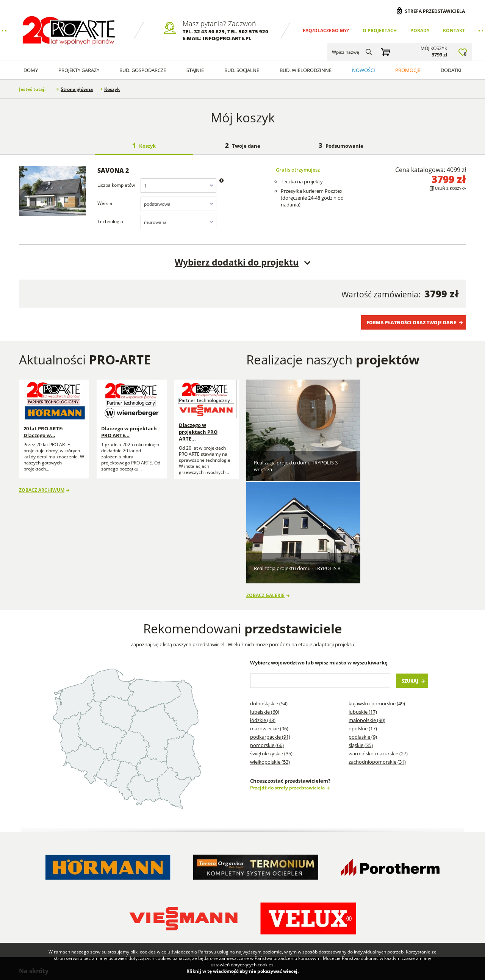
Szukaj (410, 571)
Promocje (408, 70)
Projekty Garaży (79, 70)
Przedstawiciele (110, 897)
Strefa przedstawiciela (435, 11)
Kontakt (454, 30)
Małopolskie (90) (367, 610)
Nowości (364, 70)
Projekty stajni (296, 893)
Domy (31, 70)
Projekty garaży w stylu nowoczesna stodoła (300, 928)
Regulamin (37, 897)
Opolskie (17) (363, 619)
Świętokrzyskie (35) (271, 644)
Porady (420, 30)
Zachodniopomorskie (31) (377, 652)
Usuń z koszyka (451, 188)
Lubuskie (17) (363, 602)
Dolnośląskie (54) (269, 594)
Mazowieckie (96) (269, 619)
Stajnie (195, 70)
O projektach (380, 30)
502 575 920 (253, 31)
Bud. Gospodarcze (143, 70)
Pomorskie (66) (267, 635)
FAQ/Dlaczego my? (326, 30)
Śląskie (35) (361, 635)
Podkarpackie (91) (270, 627)
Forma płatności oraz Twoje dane (411, 322)
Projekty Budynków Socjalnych (302, 907)
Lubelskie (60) (265, 602)
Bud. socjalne (242, 70)
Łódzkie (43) (263, 610)
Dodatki (451, 70)
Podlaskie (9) (363, 627)
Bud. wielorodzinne (306, 70)
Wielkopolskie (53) (270, 652)
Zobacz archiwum (42, 485)
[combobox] (178, 186)
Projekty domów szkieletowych (298, 879)
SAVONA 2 (113, 170)
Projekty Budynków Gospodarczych (251, 900)
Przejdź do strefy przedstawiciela (287, 678)
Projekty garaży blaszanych (360, 875)
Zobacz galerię (265, 485)
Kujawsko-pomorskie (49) (377, 594)
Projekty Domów (248, 875)
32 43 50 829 (209, 31)
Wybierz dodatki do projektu (237, 262)
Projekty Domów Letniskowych (248, 917)
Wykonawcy (106, 886)
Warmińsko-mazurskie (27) (378, 644)
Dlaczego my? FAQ (45, 875)
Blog (166, 875)
